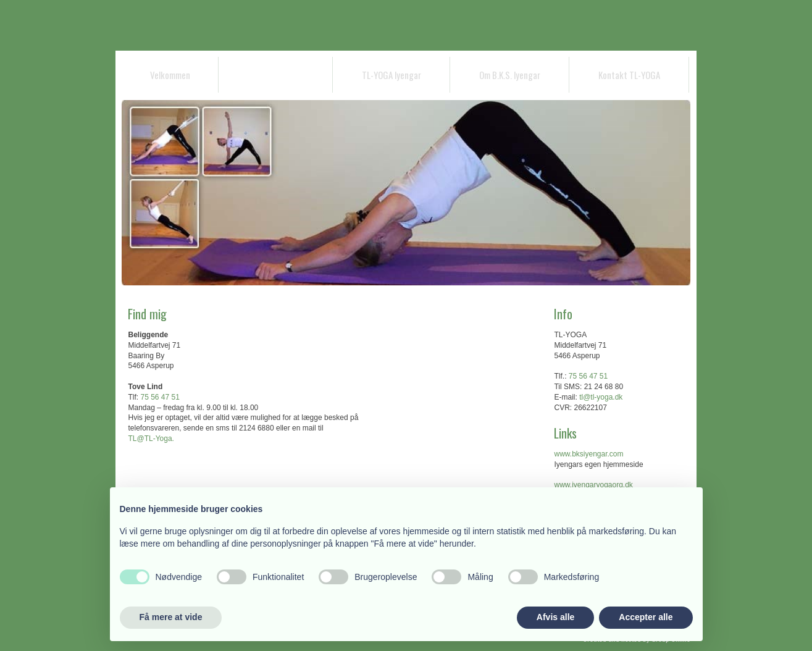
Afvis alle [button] (555, 617)
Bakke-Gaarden (276, 75)
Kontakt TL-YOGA (629, 75)
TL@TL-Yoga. (151, 439)
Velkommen (170, 75)
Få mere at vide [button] (171, 617)
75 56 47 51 (160, 397)
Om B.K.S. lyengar (510, 75)
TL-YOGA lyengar (391, 75)
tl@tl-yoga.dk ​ (601, 397)
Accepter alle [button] (646, 617)
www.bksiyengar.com (588, 454)
